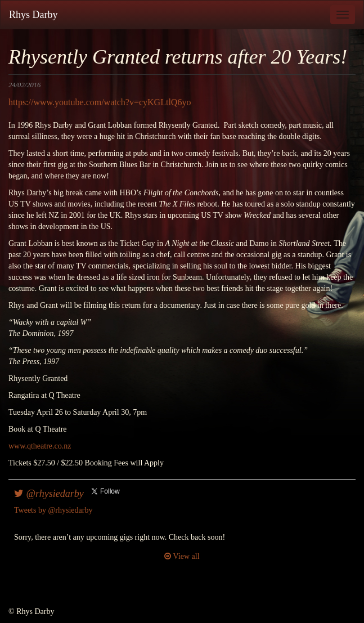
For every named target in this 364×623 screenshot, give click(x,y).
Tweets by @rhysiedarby (53, 510)
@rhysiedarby (49, 494)
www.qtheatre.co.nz (40, 446)
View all (182, 556)
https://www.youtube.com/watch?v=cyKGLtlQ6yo (100, 102)
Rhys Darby (33, 15)
